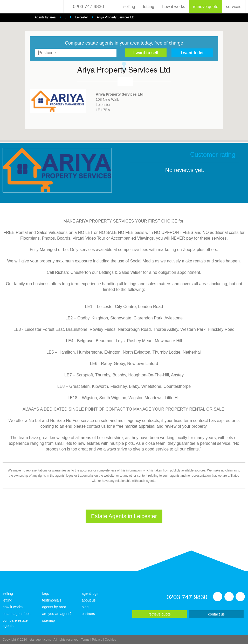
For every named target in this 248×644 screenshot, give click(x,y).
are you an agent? (57, 614)
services (234, 7)
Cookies (110, 640)
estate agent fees (16, 614)
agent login (91, 593)
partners (88, 614)
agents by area (54, 607)
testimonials (52, 600)
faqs (45, 593)
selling (129, 7)
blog (85, 607)
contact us (216, 614)
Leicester (82, 17)
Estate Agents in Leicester (124, 516)
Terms (85, 640)
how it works (174, 7)
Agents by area (45, 17)
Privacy (97, 640)
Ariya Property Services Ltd (116, 17)
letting (149, 7)
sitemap (48, 620)
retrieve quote (205, 7)
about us (89, 600)
